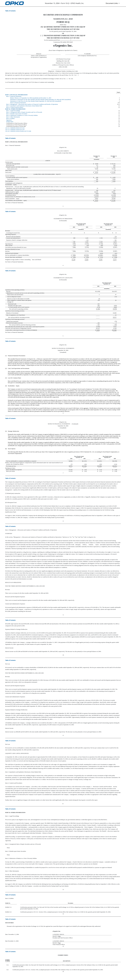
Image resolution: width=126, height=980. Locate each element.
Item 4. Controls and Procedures (15, 107)
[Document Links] (113, 3)
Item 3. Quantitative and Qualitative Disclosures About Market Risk (24, 106)
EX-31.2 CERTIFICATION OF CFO (15, 130)
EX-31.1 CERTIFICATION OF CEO (15, 128)
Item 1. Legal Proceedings (13, 111)
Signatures (9, 120)
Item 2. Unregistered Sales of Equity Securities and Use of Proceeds (24, 112)
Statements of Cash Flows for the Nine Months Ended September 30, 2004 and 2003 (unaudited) (36, 101)
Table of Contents (10, 11)
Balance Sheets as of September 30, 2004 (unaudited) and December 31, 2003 (31, 98)
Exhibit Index (10, 122)
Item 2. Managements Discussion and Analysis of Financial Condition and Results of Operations (32, 104)
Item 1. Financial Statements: (14, 96)
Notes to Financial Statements (18, 103)
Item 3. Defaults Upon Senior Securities (17, 114)
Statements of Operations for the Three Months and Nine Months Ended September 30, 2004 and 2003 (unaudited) (40, 100)
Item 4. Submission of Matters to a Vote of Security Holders (22, 115)
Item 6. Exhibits (10, 118)
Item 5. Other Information (13, 117)
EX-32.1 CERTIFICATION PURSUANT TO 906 (18, 131)
